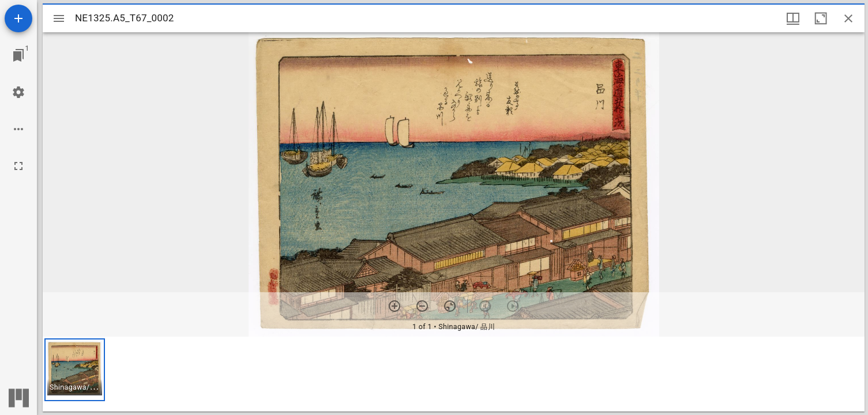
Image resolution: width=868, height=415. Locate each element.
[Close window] (848, 18)
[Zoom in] (394, 306)
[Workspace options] (18, 129)
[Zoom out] (422, 306)
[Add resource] (18, 18)
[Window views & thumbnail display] (793, 18)
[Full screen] (18, 166)
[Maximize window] (821, 18)
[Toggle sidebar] (59, 18)
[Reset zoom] (450, 306)
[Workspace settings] (18, 92)
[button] (75, 370)
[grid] (454, 374)
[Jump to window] (18, 55)
